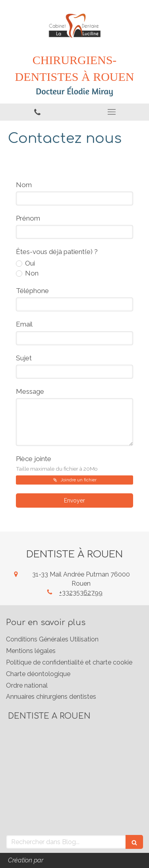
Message (30, 391)
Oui (29, 263)
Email (24, 324)
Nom (24, 185)
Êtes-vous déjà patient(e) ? (57, 252)
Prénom (28, 218)
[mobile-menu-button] (112, 112)
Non (31, 273)
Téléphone (32, 291)
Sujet (24, 358)
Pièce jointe (57, 463)
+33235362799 (81, 593)
